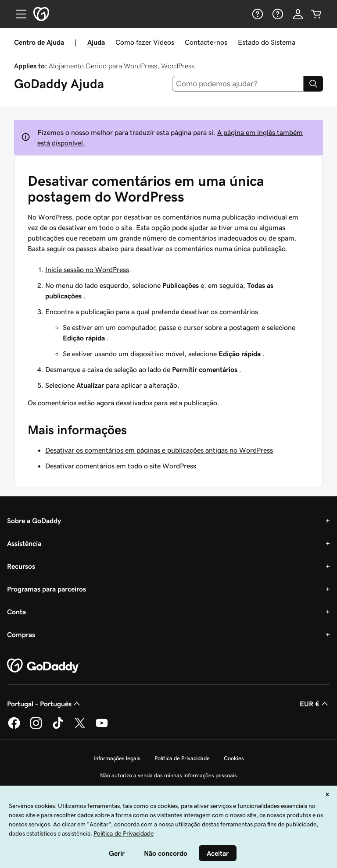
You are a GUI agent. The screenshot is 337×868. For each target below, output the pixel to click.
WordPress (178, 66)
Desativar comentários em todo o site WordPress (121, 466)
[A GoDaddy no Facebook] (14, 727)
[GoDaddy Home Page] (43, 666)
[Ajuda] (257, 14)
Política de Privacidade (182, 758)
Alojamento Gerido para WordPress (103, 66)
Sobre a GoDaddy (34, 521)
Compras (21, 634)
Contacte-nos (206, 42)
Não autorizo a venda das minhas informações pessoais (168, 775)
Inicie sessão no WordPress (87, 269)
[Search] (313, 84)
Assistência (24, 543)
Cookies (234, 758)
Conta (16, 612)
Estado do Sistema (267, 42)
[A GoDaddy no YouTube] (102, 727)
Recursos (21, 566)
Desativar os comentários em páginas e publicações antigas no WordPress (159, 450)
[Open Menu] (18, 14)
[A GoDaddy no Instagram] (36, 727)
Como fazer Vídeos (145, 42)
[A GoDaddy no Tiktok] (58, 727)
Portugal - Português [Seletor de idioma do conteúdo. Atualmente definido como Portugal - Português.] (45, 704)
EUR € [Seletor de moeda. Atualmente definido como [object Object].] (315, 704)
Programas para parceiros (47, 589)
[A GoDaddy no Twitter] (80, 727)
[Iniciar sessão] (298, 14)
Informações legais (117, 758)
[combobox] (238, 84)
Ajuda (96, 42)
